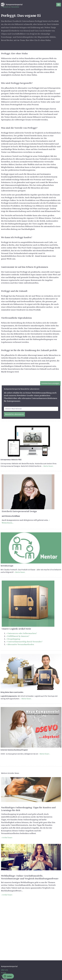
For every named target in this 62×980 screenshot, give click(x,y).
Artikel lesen (7, 838)
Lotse (8, 976)
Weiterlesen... (49, 466)
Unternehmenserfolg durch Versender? (25, 642)
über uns (4, 970)
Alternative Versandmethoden (21, 645)
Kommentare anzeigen (50, 383)
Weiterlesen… (45, 754)
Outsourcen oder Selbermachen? (22, 633)
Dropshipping (14, 639)
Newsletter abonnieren (14, 414)
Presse (4, 973)
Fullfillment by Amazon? (18, 636)
